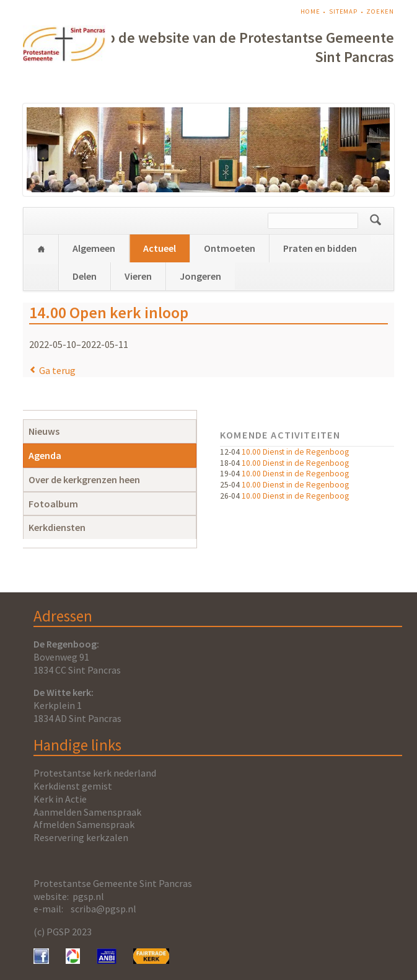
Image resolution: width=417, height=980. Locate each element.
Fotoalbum (53, 504)
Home (310, 11)
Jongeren (200, 276)
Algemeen (94, 248)
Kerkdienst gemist (73, 786)
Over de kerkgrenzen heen (84, 479)
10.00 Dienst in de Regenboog (295, 452)
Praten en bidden (320, 248)
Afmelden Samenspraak (84, 824)
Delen (85, 276)
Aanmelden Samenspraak (87, 812)
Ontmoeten (230, 248)
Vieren (138, 276)
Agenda (45, 455)
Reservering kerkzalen (81, 837)
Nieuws (44, 431)
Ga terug (57, 370)
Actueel (160, 248)
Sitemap (343, 11)
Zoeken (380, 11)
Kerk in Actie (60, 799)
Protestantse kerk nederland (95, 773)
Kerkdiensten (57, 527)
